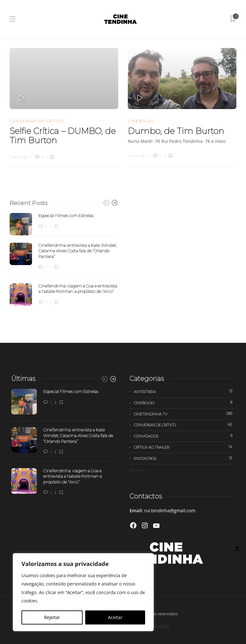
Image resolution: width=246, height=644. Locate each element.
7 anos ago (19, 157)
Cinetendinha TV (184, 414)
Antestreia (184, 391)
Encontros (184, 458)
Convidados (184, 436)
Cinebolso (141, 121)
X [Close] (237, 548)
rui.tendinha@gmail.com (170, 510)
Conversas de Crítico (37, 121)
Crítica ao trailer (184, 447)
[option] (64, 259)
